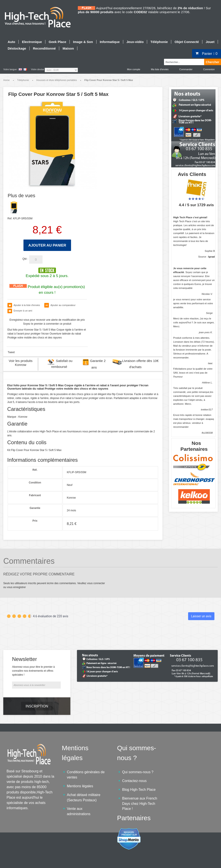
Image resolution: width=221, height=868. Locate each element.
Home (6, 80)
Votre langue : (11, 69)
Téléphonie (23, 80)
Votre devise (37, 69)
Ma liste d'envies (160, 69)
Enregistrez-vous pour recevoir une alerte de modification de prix (47, 320)
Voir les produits (21, 363)
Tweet (11, 352)
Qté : (25, 259)
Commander (186, 69)
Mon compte (134, 69)
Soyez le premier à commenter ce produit (47, 324)
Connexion (209, 69)
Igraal (212, 257)
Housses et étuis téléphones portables (57, 80)
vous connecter (96, 583)
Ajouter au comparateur (63, 305)
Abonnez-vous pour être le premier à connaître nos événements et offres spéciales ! (33, 659)
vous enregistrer (16, 587)
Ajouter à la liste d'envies (27, 305)
